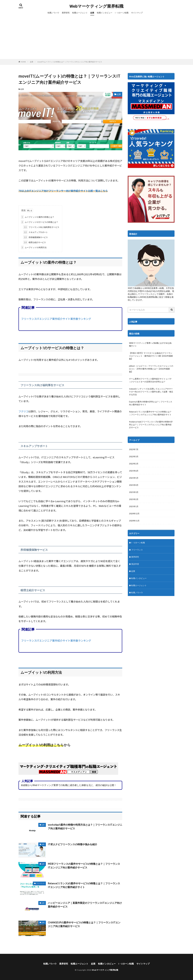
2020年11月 (134, 521)
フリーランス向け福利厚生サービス (41, 227)
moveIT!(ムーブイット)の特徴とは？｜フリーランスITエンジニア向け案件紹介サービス (70, 62)
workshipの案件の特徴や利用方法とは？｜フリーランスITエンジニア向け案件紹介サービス (85, 827)
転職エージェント (80, 13)
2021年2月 (134, 499)
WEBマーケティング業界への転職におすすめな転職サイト (150, 344)
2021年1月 (134, 506)
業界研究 (66, 13)
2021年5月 (134, 478)
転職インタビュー (105, 13)
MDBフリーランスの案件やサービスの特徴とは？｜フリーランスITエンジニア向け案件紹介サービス (84, 866)
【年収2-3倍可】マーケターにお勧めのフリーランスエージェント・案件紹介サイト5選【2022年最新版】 (151, 356)
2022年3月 (134, 456)
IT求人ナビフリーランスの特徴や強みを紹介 (73, 844)
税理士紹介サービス (35, 242)
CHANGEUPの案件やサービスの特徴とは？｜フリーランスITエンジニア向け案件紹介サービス (84, 924)
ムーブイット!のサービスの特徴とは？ (39, 222)
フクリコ (23, 411)
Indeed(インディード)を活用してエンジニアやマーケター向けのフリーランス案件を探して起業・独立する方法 (151, 392)
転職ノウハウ (53, 13)
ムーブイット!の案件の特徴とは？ (38, 217)
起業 (92, 13)
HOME (23, 62)
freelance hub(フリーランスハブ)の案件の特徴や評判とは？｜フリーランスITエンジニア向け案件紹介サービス (151, 425)
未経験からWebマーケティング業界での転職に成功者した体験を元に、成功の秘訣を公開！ (69, 785)
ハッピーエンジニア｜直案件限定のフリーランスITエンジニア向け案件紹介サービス (85, 905)
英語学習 (135, 564)
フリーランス (40, 883)
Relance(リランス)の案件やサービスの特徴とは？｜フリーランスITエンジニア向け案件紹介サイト (84, 885)
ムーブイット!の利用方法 (34, 247)
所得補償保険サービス (36, 237)
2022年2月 (134, 464)
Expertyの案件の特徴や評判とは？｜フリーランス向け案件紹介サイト (151, 403)
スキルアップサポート (36, 232)
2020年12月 (134, 514)
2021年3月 (134, 492)
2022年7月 (134, 449)
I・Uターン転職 (122, 13)
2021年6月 (134, 471)
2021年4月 (134, 485)
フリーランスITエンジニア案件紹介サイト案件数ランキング (56, 319)
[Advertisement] (96, 38)
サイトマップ (137, 13)
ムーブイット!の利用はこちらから (45, 745)
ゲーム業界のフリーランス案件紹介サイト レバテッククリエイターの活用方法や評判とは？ (150, 380)
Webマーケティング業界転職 (97, 6)
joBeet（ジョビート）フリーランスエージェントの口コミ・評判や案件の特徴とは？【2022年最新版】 (151, 369)
